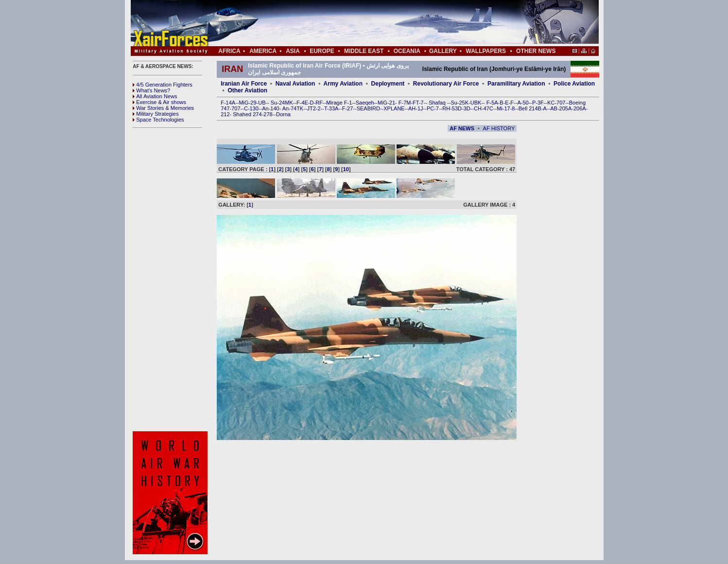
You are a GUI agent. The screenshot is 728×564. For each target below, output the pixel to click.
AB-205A (561, 108)
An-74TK (293, 108)
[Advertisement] (394, 23)
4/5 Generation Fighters (163, 85)
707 (236, 108)
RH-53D (452, 108)
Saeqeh (365, 103)
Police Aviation (574, 84)
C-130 (251, 108)
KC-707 (556, 103)
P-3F (538, 103)
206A (580, 108)
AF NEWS (462, 128)
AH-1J (416, 108)
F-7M (405, 103)
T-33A (331, 108)
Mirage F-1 (339, 103)
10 (346, 169)
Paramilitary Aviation (516, 84)
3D (467, 108)
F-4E (302, 103)
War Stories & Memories (163, 108)
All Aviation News (155, 96)
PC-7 (433, 108)
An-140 (270, 108)
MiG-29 (247, 103)
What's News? (151, 90)
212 (225, 114)
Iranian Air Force (244, 84)
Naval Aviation (295, 84)
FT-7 (418, 103)
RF (319, 103)
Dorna (283, 114)
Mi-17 (503, 108)
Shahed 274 (247, 114)
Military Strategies (156, 114)
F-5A (492, 103)
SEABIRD (368, 108)
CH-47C (484, 108)
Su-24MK (282, 103)
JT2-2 (314, 108)
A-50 (523, 103)
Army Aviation (343, 84)
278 (268, 114)
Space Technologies (158, 120)
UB (262, 103)
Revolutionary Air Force (446, 84)
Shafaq (438, 103)
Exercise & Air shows (159, 102)
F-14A (228, 103)
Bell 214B (530, 108)
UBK (476, 103)
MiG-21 (386, 103)
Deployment (388, 84)
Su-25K (459, 103)
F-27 (348, 108)
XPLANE (394, 108)
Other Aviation (247, 90)
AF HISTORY (499, 128)
